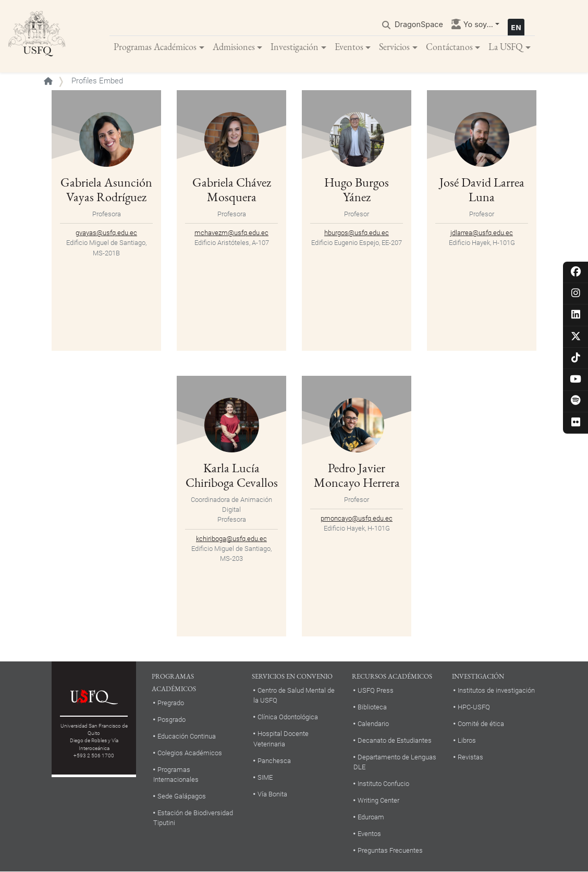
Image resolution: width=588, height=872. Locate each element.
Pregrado (171, 703)
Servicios (394, 47)
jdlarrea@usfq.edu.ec (482, 233)
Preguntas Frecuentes (390, 851)
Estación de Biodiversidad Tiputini (193, 818)
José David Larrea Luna (482, 190)
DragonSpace (419, 24)
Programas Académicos (155, 47)
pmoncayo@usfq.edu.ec (357, 519)
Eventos (349, 47)
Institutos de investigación (496, 691)
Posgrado (171, 720)
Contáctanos (449, 47)
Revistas (470, 758)
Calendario (373, 724)
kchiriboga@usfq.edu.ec (231, 539)
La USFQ (506, 47)
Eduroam (371, 818)
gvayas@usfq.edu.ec (106, 233)
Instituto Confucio (383, 784)
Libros (467, 741)
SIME (265, 777)
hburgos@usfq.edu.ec (357, 233)
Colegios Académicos (190, 753)
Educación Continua (187, 737)
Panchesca (274, 761)
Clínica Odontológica (288, 717)
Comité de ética (481, 724)
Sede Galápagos (182, 797)
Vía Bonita (272, 794)
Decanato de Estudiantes (395, 741)
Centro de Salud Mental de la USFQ (294, 696)
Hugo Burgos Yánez (357, 190)
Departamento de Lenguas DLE (395, 763)
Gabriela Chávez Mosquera (232, 190)
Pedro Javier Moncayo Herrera (357, 476)
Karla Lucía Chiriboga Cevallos (232, 476)
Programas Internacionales (176, 775)
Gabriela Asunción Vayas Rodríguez (106, 190)
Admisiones (234, 47)
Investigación (295, 47)
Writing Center (378, 801)
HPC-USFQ (474, 708)
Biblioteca (372, 708)
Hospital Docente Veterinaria (281, 739)
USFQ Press (376, 691)
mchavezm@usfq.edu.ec (231, 233)
